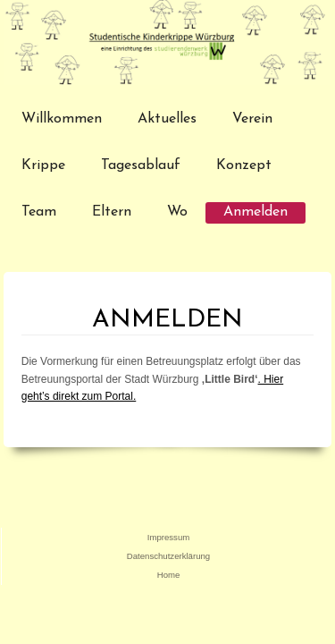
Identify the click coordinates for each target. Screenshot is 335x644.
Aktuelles (167, 119)
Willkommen (62, 119)
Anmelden (255, 212)
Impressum (168, 537)
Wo (177, 212)
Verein (252, 119)
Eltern (112, 212)
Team (39, 212)
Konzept (244, 165)
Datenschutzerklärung (168, 556)
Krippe (43, 165)
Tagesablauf (141, 165)
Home (169, 575)
